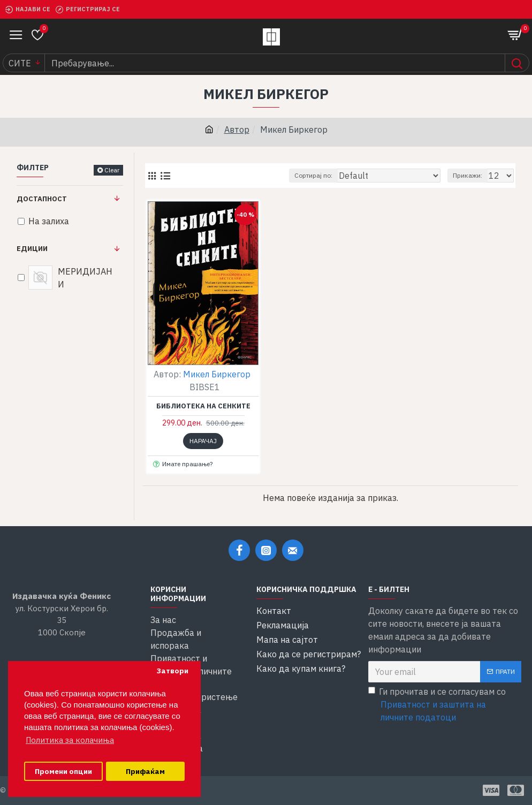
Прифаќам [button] (145, 771)
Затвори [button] (172, 671)
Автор (237, 130)
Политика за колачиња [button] (70, 740)
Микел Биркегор (217, 374)
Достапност (42, 199)
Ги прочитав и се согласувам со (445, 705)
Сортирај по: (313, 175)
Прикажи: (468, 175)
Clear (112, 170)
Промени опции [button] (63, 771)
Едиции (32, 249)
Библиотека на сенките (203, 406)
